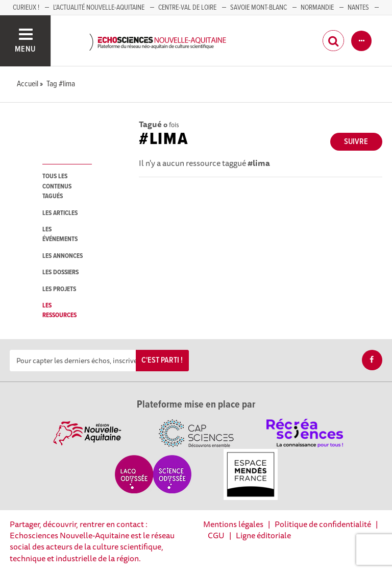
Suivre (356, 142)
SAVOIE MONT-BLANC (259, 8)
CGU (216, 535)
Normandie (317, 8)
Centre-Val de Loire (187, 8)
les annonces (63, 256)
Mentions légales (233, 524)
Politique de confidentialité (323, 524)
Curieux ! (26, 8)
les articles (60, 213)
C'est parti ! (162, 360)
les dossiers (60, 272)
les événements (60, 234)
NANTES (358, 8)
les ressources (59, 311)
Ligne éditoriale (263, 535)
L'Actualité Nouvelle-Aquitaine (99, 8)
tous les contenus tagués (57, 186)
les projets (59, 289)
